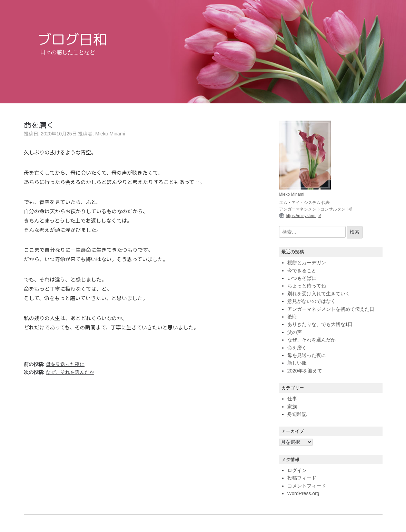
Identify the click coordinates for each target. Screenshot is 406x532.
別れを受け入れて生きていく (319, 294)
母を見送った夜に (307, 355)
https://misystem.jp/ (304, 216)
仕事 (292, 399)
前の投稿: (54, 364)
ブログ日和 (72, 39)
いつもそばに (302, 278)
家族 (292, 407)
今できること (302, 270)
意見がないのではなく (311, 301)
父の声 (295, 332)
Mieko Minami (110, 134)
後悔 (292, 317)
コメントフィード (307, 486)
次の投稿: (59, 372)
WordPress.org (303, 493)
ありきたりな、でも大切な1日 (320, 324)
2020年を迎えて (305, 371)
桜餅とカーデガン (307, 263)
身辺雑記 (297, 414)
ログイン (297, 470)
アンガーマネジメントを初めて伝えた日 (331, 309)
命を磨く (297, 348)
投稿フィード (302, 478)
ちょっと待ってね (307, 286)
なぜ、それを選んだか (311, 340)
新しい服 (297, 363)
